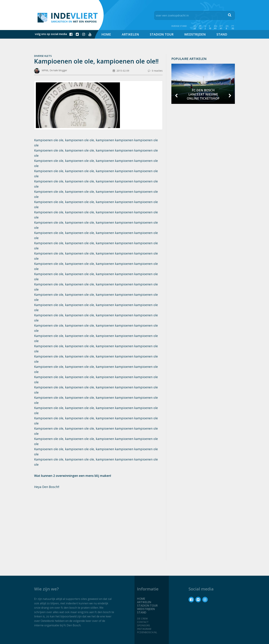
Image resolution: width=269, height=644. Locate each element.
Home (106, 34)
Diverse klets (43, 56)
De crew (142, 619)
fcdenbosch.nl (147, 632)
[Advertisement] (98, 519)
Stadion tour (162, 34)
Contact (143, 622)
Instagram (144, 629)
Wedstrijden (195, 34)
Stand (222, 34)
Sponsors (144, 625)
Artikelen (130, 34)
